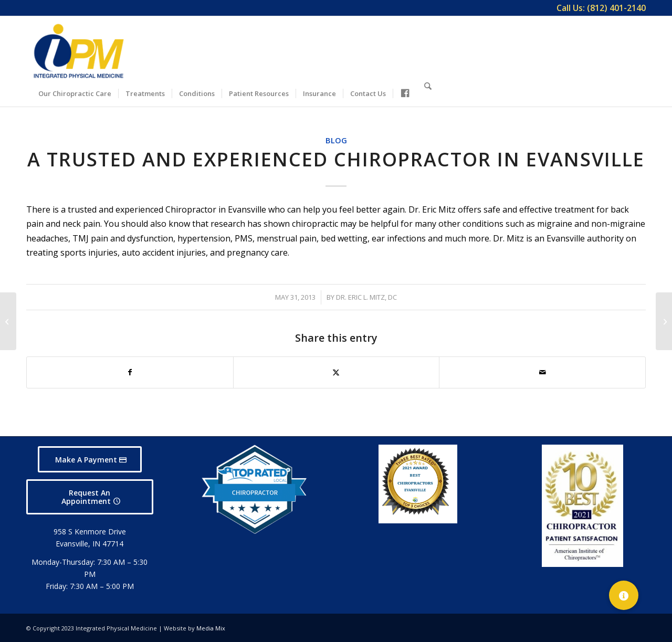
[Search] (428, 92)
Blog (336, 140)
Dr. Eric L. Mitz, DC (366, 297)
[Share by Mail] (542, 372)
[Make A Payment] (90, 460)
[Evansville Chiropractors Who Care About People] (8, 321)
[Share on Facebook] (130, 372)
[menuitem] (598, 8)
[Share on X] (337, 372)
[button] (624, 595)
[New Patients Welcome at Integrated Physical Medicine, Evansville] (664, 321)
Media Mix (211, 628)
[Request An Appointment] (90, 497)
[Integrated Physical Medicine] (79, 51)
